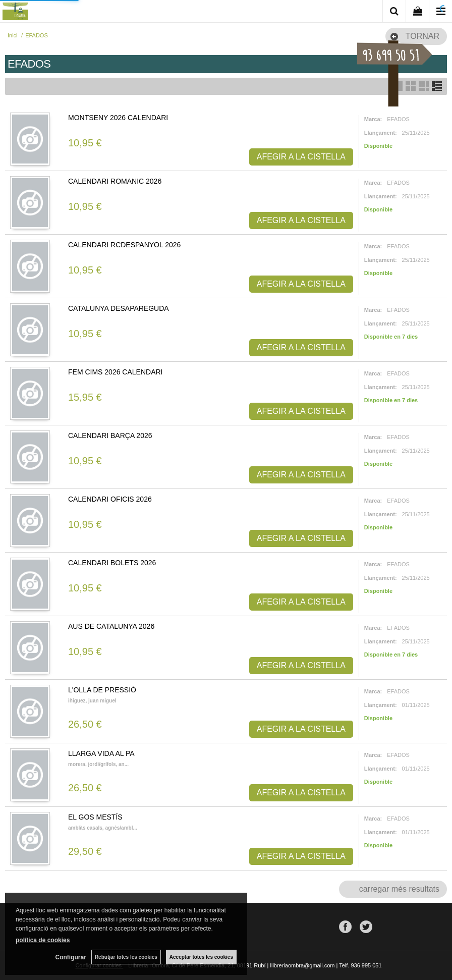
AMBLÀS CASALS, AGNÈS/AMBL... (103, 828)
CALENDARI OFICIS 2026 (110, 499)
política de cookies (43, 940)
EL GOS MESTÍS (95, 817)
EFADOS (398, 119)
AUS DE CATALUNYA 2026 (111, 626)
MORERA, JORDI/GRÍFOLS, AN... (98, 764)
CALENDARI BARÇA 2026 (110, 435)
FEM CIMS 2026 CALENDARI (116, 372)
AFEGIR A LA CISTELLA (301, 157)
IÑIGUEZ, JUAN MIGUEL (92, 701)
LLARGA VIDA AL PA (101, 753)
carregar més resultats (399, 889)
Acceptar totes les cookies (201, 957)
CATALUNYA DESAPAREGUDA (119, 308)
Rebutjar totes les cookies (126, 957)
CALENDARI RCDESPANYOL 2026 (124, 245)
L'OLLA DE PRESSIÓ (102, 690)
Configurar (71, 957)
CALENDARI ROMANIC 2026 (115, 181)
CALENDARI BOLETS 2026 (112, 563)
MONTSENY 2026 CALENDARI (118, 118)
